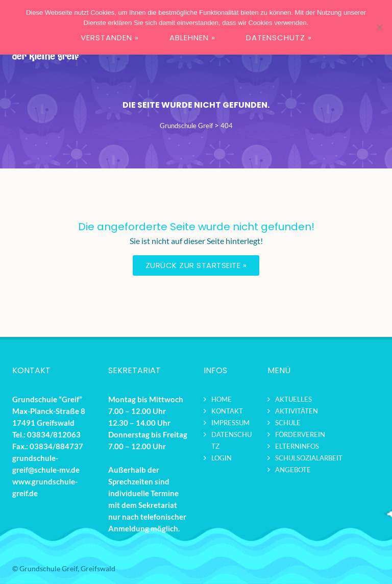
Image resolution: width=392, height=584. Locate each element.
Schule (288, 423)
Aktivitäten (297, 411)
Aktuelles (293, 399)
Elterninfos (297, 446)
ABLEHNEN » (192, 38)
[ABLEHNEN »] (379, 27)
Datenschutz (231, 440)
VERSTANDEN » (110, 38)
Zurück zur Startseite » (196, 265)
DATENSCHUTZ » (279, 38)
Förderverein (300, 434)
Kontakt (227, 411)
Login (222, 458)
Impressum (230, 423)
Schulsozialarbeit (309, 458)
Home (222, 399)
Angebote (293, 470)
